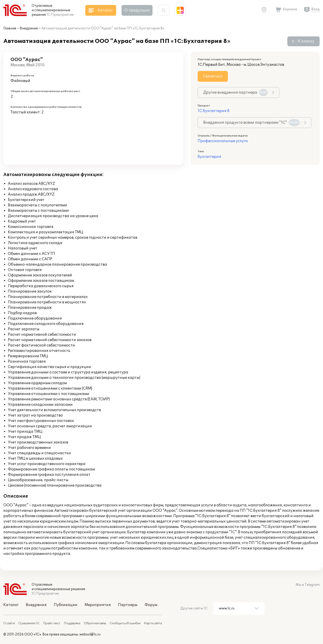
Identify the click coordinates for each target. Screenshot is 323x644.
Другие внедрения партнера (236, 93)
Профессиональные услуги (223, 141)
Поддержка (72, 623)
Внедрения (29, 28)
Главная (10, 28)
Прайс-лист (52, 623)
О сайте (9, 623)
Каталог (11, 605)
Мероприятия (98, 605)
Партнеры (128, 605)
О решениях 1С (29, 623)
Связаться (213, 76)
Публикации (66, 605)
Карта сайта (153, 623)
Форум (151, 605)
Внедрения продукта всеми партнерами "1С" (252, 123)
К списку (306, 41)
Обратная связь (95, 623)
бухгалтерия (209, 157)
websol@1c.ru (90, 634)
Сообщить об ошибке (125, 623)
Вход (315, 9)
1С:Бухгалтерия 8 (214, 111)
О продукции (137, 10)
